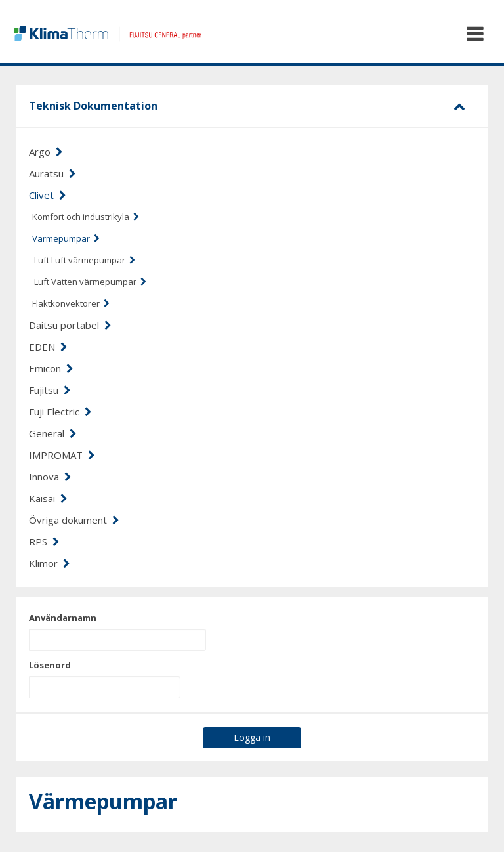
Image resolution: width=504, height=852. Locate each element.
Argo (46, 152)
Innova (50, 477)
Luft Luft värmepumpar (85, 260)
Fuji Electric (60, 412)
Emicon (51, 368)
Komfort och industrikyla (86, 217)
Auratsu (52, 173)
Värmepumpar (66, 238)
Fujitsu (50, 390)
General (53, 433)
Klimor (50, 563)
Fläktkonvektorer (71, 303)
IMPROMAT (62, 455)
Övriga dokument (74, 520)
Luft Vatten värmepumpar (90, 282)
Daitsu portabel (70, 325)
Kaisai (48, 498)
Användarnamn (63, 618)
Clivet (48, 195)
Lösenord (50, 665)
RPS (44, 542)
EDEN (48, 347)
